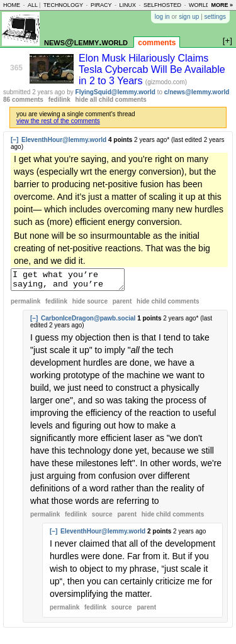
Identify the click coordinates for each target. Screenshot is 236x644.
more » (222, 5)
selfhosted (162, 5)
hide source (90, 305)
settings (215, 17)
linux (127, 5)
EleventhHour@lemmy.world (64, 140)
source (102, 518)
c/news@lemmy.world (197, 92)
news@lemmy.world (86, 42)
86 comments (23, 100)
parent (122, 305)
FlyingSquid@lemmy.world (115, 92)
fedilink (59, 100)
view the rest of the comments (58, 121)
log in (162, 17)
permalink (25, 305)
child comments (168, 305)
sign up (189, 17)
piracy (101, 5)
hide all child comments (111, 100)
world (199, 5)
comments (157, 43)
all (33, 5)
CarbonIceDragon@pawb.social (88, 322)
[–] (14, 140)
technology (63, 5)
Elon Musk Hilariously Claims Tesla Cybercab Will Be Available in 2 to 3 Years (152, 69)
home (12, 5)
